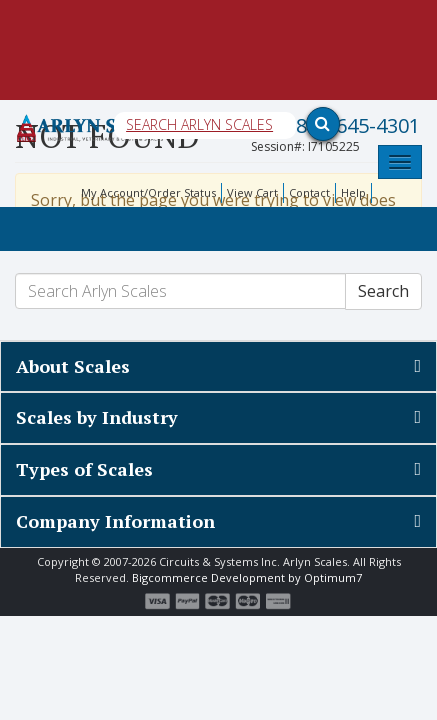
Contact (309, 192)
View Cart (252, 192)
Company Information (115, 521)
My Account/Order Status (148, 192)
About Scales (73, 366)
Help (353, 192)
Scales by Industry (97, 417)
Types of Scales (84, 469)
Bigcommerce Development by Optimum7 (247, 577)
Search (383, 291)
